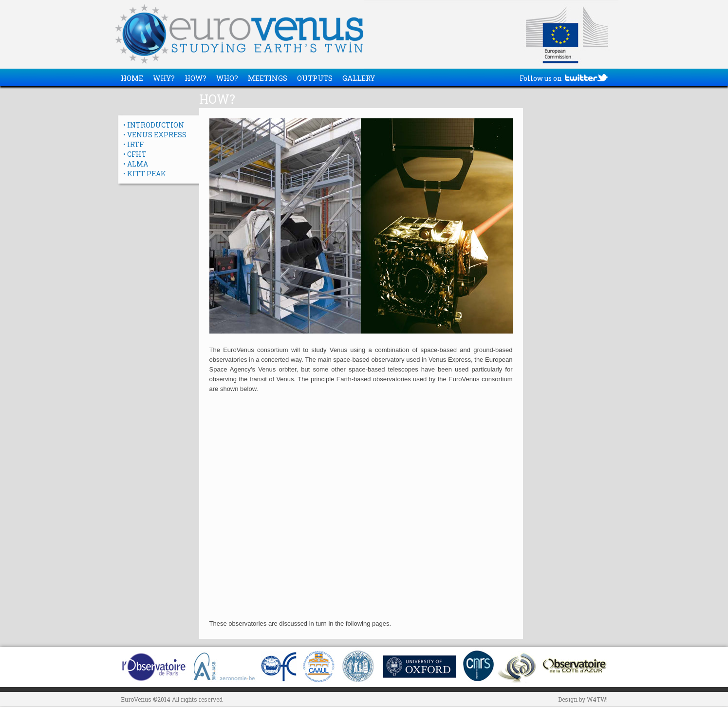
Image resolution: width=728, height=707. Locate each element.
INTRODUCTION (156, 125)
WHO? (227, 78)
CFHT (137, 154)
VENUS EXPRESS (157, 135)
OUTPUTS (315, 78)
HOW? (196, 78)
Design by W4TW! (583, 699)
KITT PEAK (147, 174)
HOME (132, 78)
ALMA (138, 164)
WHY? (164, 78)
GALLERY (359, 78)
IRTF (135, 144)
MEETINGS (268, 78)
